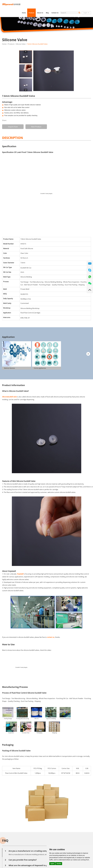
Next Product (36, 127)
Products (31, 13)
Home (24, 13)
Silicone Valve (21, 44)
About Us (40, 13)
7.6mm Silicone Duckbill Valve (37, 44)
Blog (47, 13)
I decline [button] (59, 864)
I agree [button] (52, 864)
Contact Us (55, 13)
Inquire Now (13, 127)
